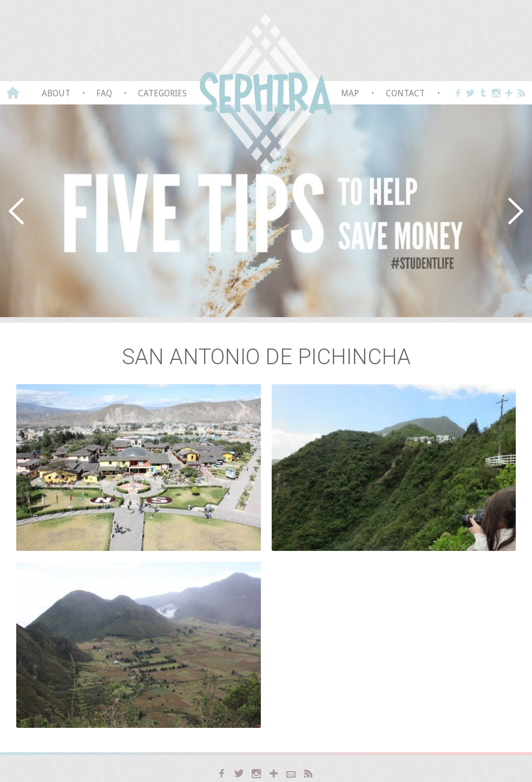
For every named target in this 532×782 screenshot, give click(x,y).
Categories (162, 93)
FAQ (104, 93)
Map (350, 93)
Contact (405, 93)
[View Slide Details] (266, 211)
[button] (16, 211)
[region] (266, 211)
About (56, 93)
